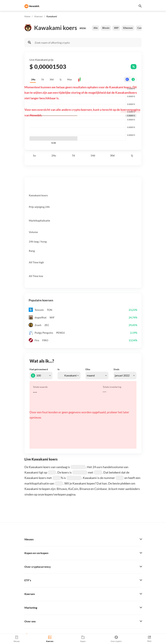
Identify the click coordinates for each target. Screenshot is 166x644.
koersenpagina (130, 110)
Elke (88, 369)
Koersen (39, 16)
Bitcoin (106, 28)
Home (27, 16)
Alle (96, 28)
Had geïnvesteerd (39, 369)
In (59, 369)
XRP (116, 28)
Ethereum (128, 28)
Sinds (116, 369)
